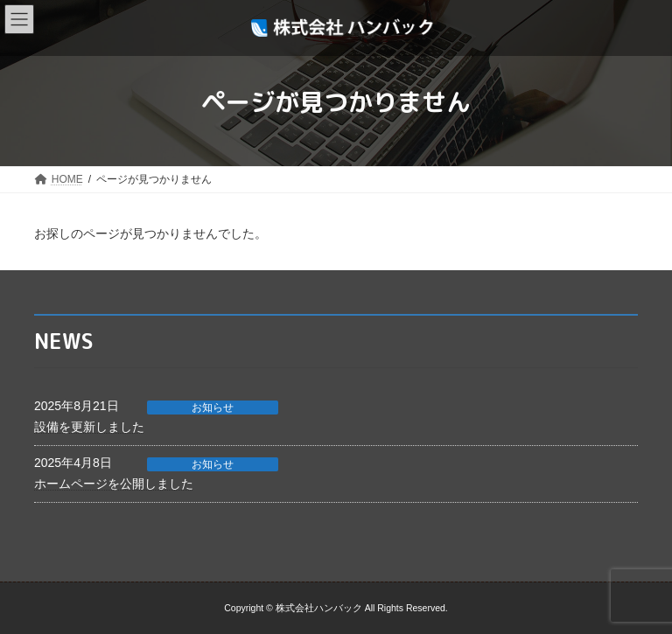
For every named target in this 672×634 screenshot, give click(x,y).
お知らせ (213, 408)
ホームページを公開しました (114, 484)
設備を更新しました (89, 427)
